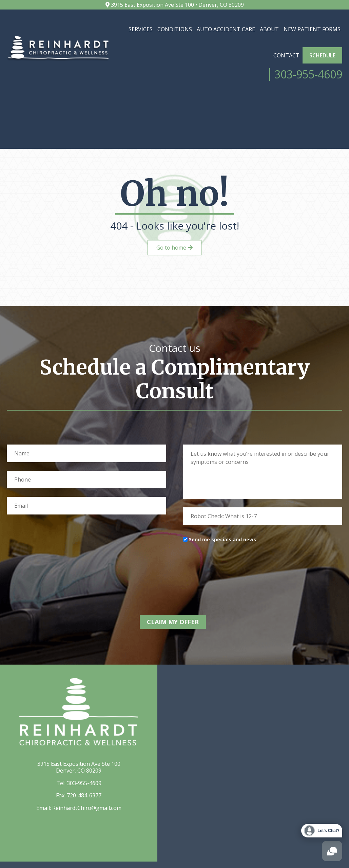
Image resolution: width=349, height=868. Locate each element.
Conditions (175, 29)
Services (141, 29)
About (269, 29)
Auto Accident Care (226, 29)
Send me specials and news (222, 554)
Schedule (322, 55)
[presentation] (235, 582)
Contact (286, 55)
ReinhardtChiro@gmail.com (87, 821)
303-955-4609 (84, 796)
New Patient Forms (312, 29)
